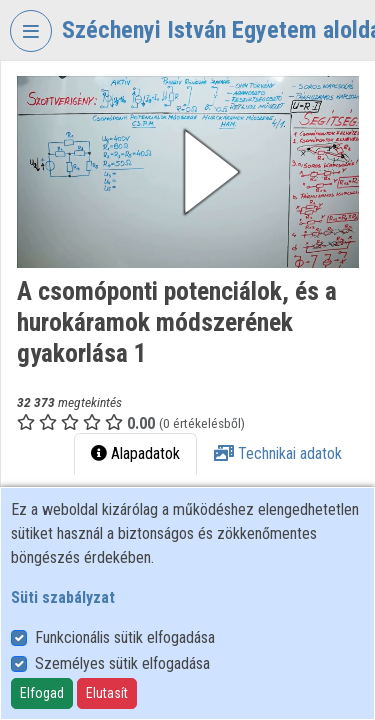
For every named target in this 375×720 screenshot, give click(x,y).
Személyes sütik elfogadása (122, 663)
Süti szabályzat (63, 597)
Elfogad (42, 693)
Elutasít (107, 693)
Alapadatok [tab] (135, 453)
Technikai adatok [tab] (278, 453)
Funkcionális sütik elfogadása (125, 637)
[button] (188, 172)
